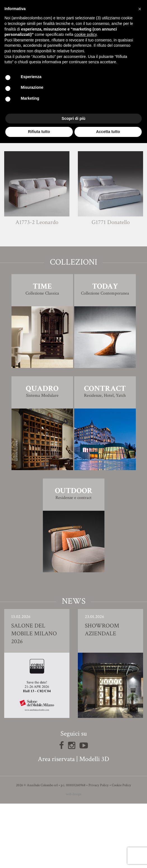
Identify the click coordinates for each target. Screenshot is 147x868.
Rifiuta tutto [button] (39, 132)
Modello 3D (73, 189)
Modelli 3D (94, 823)
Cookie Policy (121, 850)
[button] (140, 9)
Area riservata (56, 823)
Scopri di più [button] (73, 118)
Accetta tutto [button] (108, 132)
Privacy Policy (99, 850)
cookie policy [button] (86, 34)
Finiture (73, 174)
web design (74, 859)
